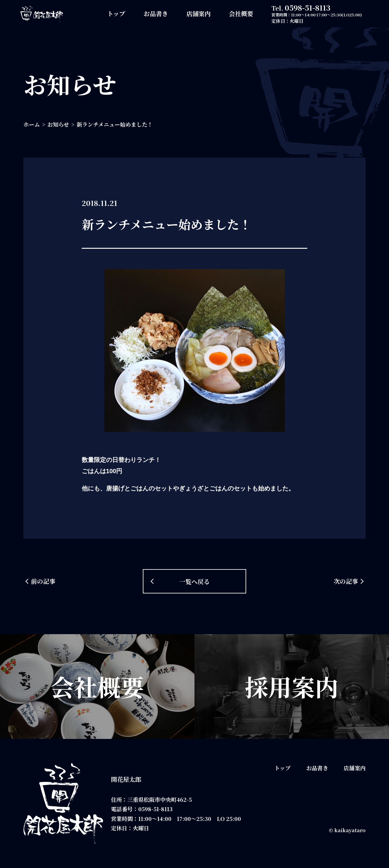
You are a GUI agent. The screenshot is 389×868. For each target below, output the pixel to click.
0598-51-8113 (308, 7)
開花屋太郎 (126, 779)
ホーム (32, 124)
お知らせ (58, 124)
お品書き (156, 14)
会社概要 (241, 14)
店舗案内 (198, 14)
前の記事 (43, 581)
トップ (116, 14)
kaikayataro (350, 830)
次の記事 (346, 581)
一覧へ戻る (194, 581)
